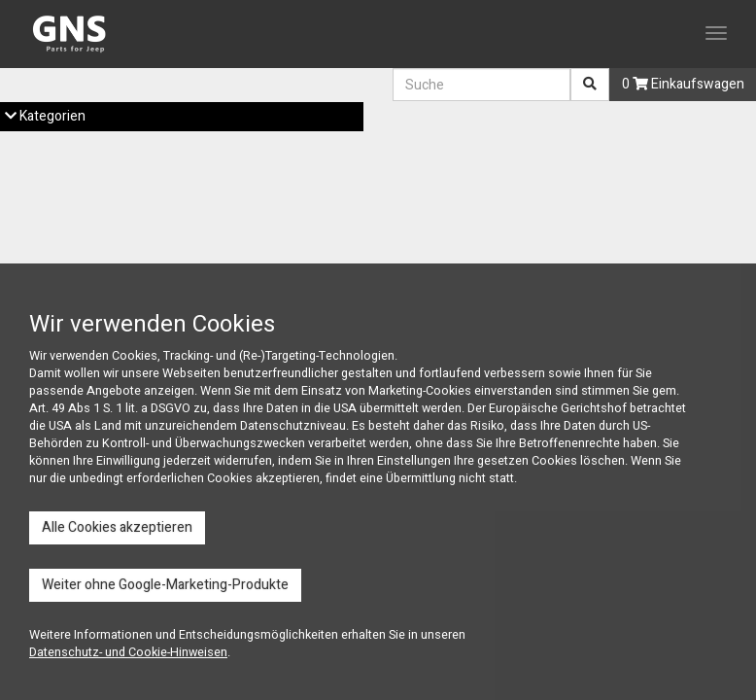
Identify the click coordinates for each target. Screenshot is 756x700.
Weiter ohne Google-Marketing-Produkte (165, 585)
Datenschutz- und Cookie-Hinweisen (128, 652)
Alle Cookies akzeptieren (117, 527)
